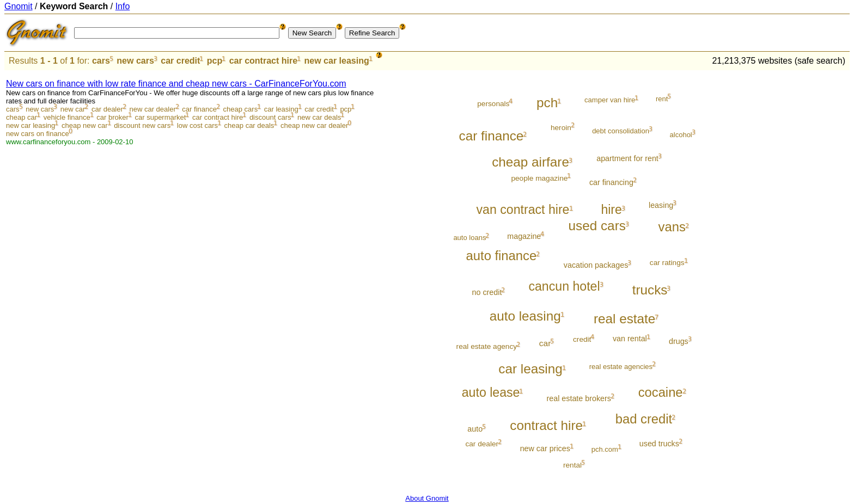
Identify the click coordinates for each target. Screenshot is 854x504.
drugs (679, 341)
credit (582, 339)
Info (123, 6)
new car (73, 109)
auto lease (491, 392)
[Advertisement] (804, 235)
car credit (180, 61)
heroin (561, 128)
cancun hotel (564, 286)
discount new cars (142, 125)
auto (475, 429)
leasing (661, 205)
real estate (624, 319)
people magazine (539, 178)
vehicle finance (67, 117)
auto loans (469, 238)
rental (572, 465)
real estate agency (487, 346)
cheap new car (85, 125)
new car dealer (152, 109)
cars (101, 61)
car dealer (107, 109)
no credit (487, 292)
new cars (135, 61)
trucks (650, 290)
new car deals (319, 117)
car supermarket (161, 117)
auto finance (502, 256)
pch (547, 103)
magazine (524, 236)
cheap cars (241, 109)
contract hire (546, 425)
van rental (630, 339)
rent (662, 99)
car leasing (281, 109)
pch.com (605, 449)
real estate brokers (579, 398)
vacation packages (596, 265)
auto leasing (525, 316)
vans (672, 227)
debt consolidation (621, 131)
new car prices (545, 448)
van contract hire (523, 210)
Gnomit (19, 6)
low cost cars (197, 125)
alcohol (681, 135)
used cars (597, 226)
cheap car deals (249, 125)
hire (611, 210)
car (545, 343)
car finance (199, 109)
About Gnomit (427, 498)
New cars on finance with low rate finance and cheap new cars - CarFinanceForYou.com (176, 84)
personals (493, 104)
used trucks (659, 444)
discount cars (270, 117)
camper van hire (610, 100)
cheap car (22, 117)
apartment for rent (627, 158)
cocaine (661, 392)
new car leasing (337, 61)
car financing (611, 182)
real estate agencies (621, 367)
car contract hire (263, 61)
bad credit (644, 419)
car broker (112, 117)
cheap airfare (530, 162)
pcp (215, 61)
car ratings (667, 263)
